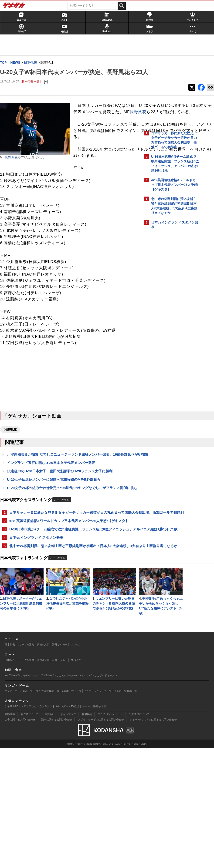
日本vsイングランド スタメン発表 (39, 607)
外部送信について (139, 834)
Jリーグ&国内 (26, 764)
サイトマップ (68, 834)
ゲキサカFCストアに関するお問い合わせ (153, 839)
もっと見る (65, 559)
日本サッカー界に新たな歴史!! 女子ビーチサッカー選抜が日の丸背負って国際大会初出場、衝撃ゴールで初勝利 (71, 574)
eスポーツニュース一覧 (98, 811)
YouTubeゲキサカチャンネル (21, 795)
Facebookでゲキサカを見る (171, 314)
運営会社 (50, 834)
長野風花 (14, 167)
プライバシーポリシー (110, 834)
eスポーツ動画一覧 (126, 811)
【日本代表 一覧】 (33, 91)
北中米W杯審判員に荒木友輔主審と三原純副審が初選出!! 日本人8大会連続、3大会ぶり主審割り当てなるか (72, 619)
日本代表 (10, 764)
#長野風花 (12, 477)
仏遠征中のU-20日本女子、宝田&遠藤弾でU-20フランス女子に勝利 (62, 524)
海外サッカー (60, 764)
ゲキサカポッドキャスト (103, 795)
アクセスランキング (41, 826)
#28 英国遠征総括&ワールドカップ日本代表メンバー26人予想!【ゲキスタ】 (71, 585)
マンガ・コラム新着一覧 (19, 811)
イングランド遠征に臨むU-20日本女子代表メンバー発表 (53, 516)
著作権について (30, 834)
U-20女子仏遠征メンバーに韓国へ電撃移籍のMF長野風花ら (56, 533)
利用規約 (87, 834)
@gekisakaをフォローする (170, 304)
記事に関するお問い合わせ (57, 839)
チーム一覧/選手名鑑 (94, 826)
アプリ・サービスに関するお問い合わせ (101, 839)
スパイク (76, 764)
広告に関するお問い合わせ (20, 839)
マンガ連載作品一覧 (48, 811)
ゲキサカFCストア (15, 826)
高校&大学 (43, 764)
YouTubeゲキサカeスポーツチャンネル (64, 795)
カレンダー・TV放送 (67, 826)
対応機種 (10, 834)
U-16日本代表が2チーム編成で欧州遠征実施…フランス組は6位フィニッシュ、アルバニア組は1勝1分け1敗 (70, 596)
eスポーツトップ (72, 811)
